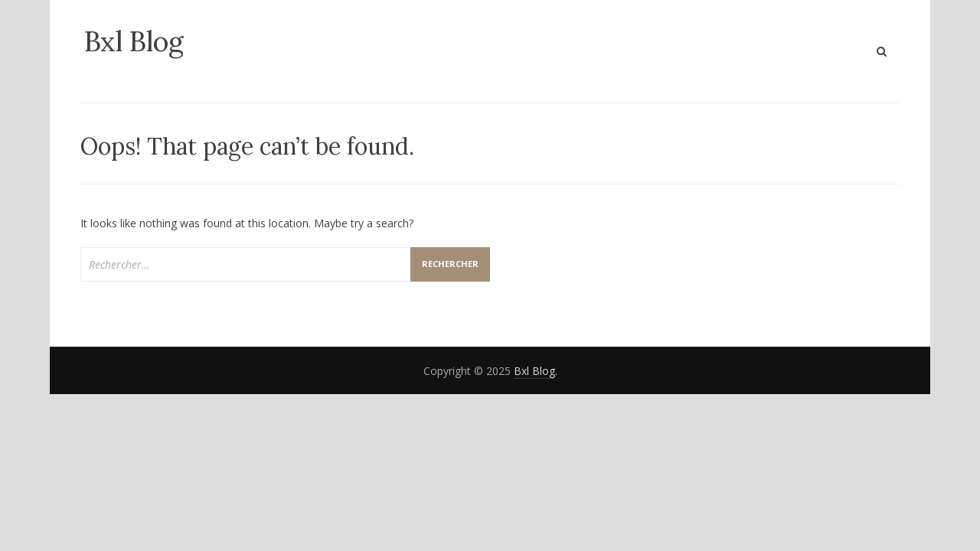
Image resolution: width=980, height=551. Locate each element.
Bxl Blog (134, 41)
